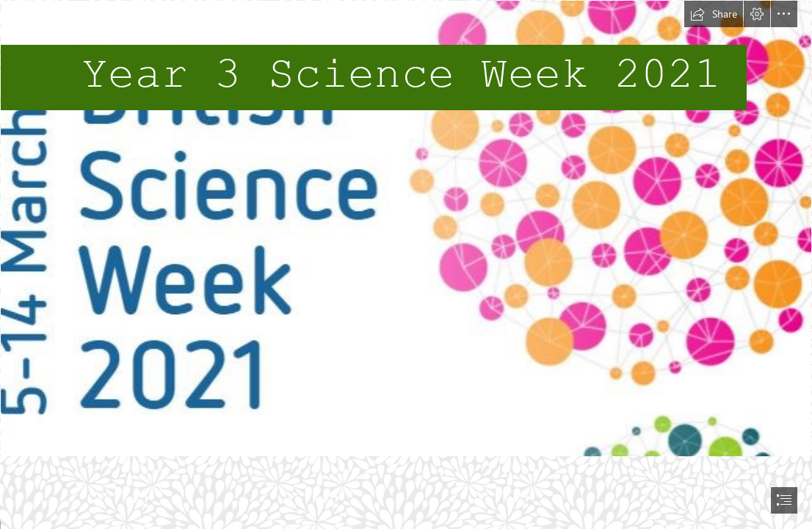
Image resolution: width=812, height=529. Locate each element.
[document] (406, 264)
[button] (714, 14)
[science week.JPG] (406, 228)
